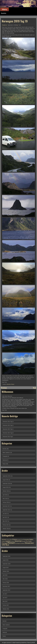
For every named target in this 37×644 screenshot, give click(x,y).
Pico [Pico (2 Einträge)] (27, 541)
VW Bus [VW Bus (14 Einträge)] (5, 545)
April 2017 (5, 517)
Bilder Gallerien (6, 453)
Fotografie (5, 456)
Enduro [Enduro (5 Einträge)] (15, 540)
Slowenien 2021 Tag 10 (8, 433)
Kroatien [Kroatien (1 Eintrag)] (3, 541)
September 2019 (6, 484)
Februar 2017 (6, 525)
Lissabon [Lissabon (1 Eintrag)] (13, 541)
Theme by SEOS (31, 643)
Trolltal (18, 3)
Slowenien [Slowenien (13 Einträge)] (29, 543)
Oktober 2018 (6, 491)
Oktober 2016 (6, 529)
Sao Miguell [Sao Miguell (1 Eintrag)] (18, 543)
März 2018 (5, 499)
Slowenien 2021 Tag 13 (8, 422)
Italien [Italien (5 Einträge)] (31, 540)
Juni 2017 (5, 514)
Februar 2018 (6, 502)
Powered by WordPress (21, 643)
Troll (20, 25)
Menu (4, 9)
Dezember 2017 (6, 506)
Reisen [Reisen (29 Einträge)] (11, 543)
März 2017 (5, 521)
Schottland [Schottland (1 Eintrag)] (22, 543)
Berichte (9, 384)
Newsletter (4, 13)
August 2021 (6, 480)
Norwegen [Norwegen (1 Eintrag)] (24, 541)
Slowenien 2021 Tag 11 (8, 429)
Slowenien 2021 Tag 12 (8, 425)
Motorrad (5, 460)
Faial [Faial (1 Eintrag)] (22, 540)
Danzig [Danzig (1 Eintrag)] (8, 540)
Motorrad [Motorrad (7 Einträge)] (18, 541)
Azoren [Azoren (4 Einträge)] (4, 540)
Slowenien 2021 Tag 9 (8, 437)
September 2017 (6, 510)
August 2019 (6, 487)
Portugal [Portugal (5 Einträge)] (5, 543)
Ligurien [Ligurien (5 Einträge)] (8, 541)
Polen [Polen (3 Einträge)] (30, 541)
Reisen (13, 384)
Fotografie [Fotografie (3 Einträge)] (26, 540)
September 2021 (6, 476)
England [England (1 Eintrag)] (19, 540)
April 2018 (5, 495)
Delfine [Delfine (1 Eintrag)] (11, 540)
